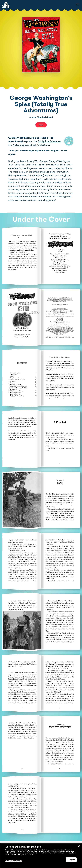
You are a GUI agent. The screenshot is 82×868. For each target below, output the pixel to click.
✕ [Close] (79, 846)
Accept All (71, 860)
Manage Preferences (14, 861)
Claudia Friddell (45, 117)
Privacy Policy (72, 853)
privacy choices (29, 855)
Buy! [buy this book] (41, 125)
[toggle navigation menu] (78, 5)
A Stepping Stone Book (37, 145)
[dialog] (41, 856)
